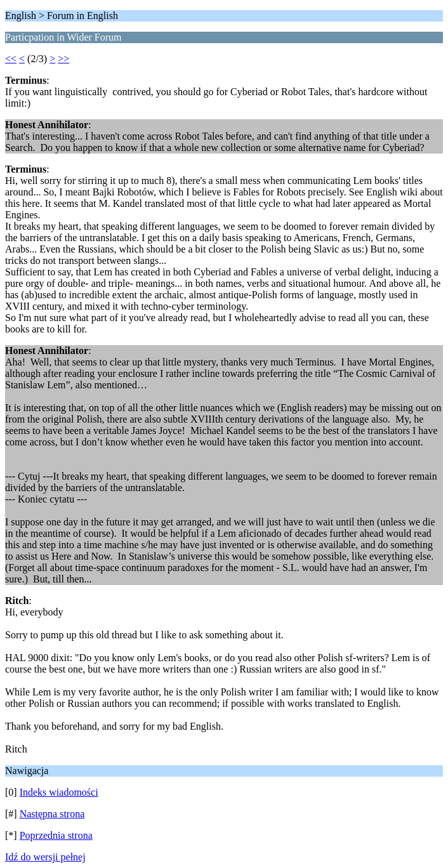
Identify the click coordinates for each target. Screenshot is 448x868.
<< (11, 59)
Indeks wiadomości (59, 792)
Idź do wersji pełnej (45, 857)
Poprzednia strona (56, 835)
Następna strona (52, 814)
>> (63, 59)
